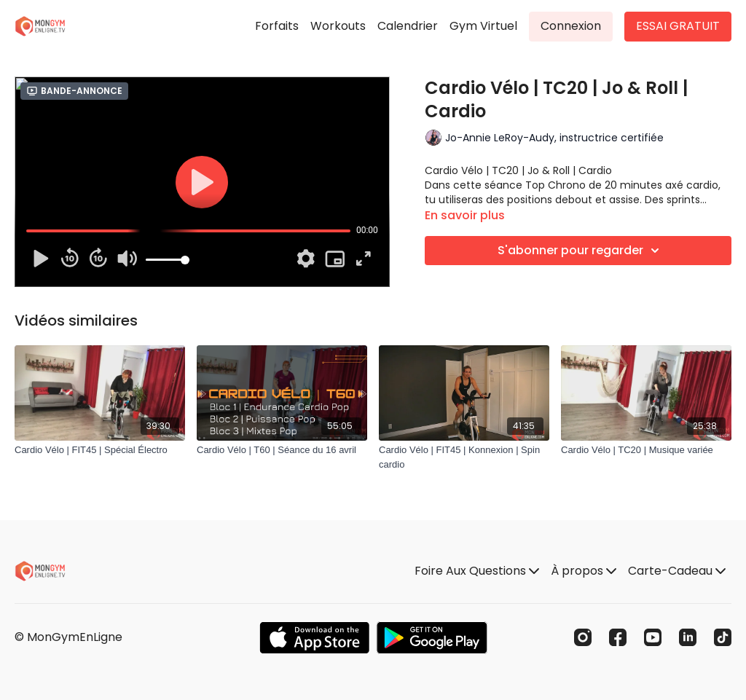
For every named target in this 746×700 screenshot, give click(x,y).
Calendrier (408, 26)
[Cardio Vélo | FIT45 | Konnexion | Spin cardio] (464, 457)
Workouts (338, 26)
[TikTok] (723, 637)
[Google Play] (432, 638)
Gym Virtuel (483, 26)
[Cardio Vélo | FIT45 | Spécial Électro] (100, 450)
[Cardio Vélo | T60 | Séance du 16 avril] (282, 450)
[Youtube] (653, 637)
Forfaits (277, 26)
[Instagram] (583, 637)
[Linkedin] (688, 637)
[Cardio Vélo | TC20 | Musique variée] (646, 450)
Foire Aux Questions (477, 571)
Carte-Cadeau (677, 571)
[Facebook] (618, 637)
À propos (584, 571)
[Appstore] (314, 638)
